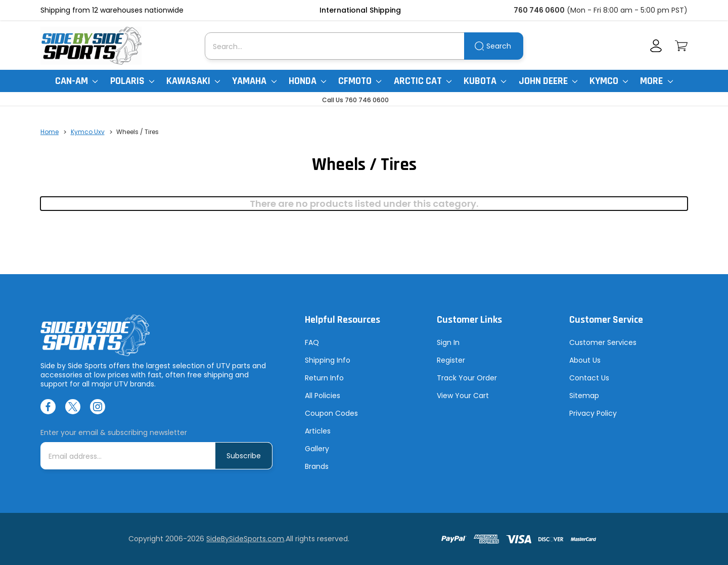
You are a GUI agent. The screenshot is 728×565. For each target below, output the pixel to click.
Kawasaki (193, 81)
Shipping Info (328, 360)
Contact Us (589, 378)
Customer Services (603, 342)
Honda (307, 81)
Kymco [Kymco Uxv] (609, 81)
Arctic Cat (423, 81)
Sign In (448, 342)
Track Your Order (467, 378)
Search (499, 46)
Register (451, 360)
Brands (317, 466)
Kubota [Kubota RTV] (485, 81)
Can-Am (76, 81)
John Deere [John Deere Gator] (548, 81)
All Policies (323, 396)
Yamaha (254, 81)
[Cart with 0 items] (681, 46)
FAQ (312, 342)
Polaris (132, 81)
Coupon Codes (331, 413)
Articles (318, 431)
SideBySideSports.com (245, 539)
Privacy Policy (593, 413)
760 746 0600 (539, 10)
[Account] (656, 46)
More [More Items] (656, 81)
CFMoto (360, 81)
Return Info (324, 378)
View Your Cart (463, 396)
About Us (585, 360)
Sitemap (584, 396)
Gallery (317, 449)
